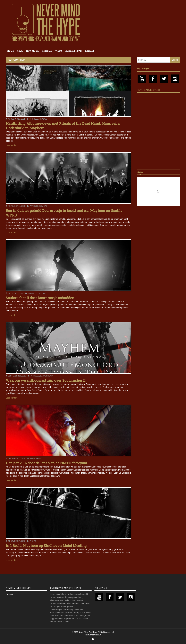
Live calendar (73, 51)
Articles (47, 51)
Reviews (43, 119)
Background (46, 376)
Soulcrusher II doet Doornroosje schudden (40, 298)
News (20, 51)
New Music (33, 51)
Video (58, 51)
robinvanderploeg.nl (93, 635)
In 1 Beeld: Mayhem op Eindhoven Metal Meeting (46, 546)
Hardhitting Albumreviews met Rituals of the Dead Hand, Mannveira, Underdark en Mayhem (63, 126)
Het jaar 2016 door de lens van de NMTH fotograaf (46, 463)
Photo (39, 459)
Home (11, 51)
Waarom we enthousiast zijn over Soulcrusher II (46, 380)
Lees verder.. (12, 145)
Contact (89, 51)
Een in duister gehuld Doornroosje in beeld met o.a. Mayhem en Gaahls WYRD (64, 213)
